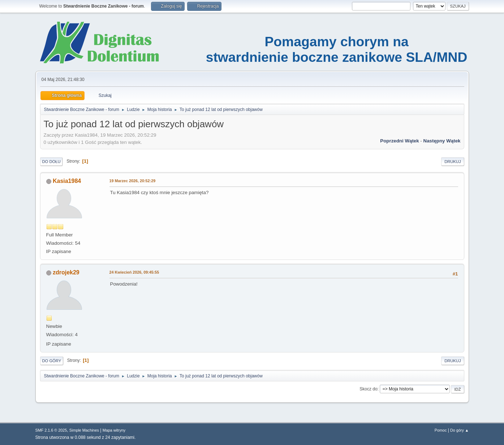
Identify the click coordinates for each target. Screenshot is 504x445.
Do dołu (51, 162)
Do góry (52, 361)
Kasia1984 (67, 181)
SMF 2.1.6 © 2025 (51, 430)
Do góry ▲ (459, 430)
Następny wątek (442, 141)
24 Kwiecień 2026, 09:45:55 (134, 272)
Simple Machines (84, 430)
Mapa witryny (114, 430)
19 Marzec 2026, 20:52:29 (133, 181)
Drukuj (453, 162)
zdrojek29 (66, 272)
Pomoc (441, 430)
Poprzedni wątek (399, 141)
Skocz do (368, 389)
